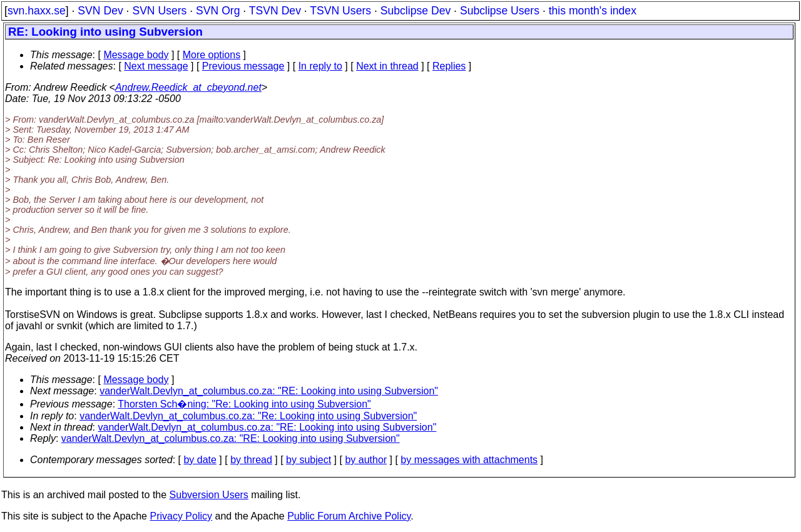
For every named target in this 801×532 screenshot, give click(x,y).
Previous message (243, 66)
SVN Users (159, 11)
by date (200, 460)
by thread (251, 460)
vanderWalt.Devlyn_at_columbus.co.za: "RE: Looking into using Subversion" (269, 391)
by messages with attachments (469, 460)
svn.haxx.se (37, 11)
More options (212, 55)
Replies (449, 66)
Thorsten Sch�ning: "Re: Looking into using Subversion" (244, 404)
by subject (309, 460)
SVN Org (218, 11)
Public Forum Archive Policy (349, 516)
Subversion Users (209, 495)
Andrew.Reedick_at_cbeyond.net (188, 87)
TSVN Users (340, 11)
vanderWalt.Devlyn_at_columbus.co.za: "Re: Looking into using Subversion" (248, 416)
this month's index (593, 11)
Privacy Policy (181, 516)
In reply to (320, 66)
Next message (156, 66)
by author (366, 460)
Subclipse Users (500, 11)
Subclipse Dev (416, 11)
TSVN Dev (275, 11)
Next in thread (387, 66)
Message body (136, 55)
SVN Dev (100, 11)
